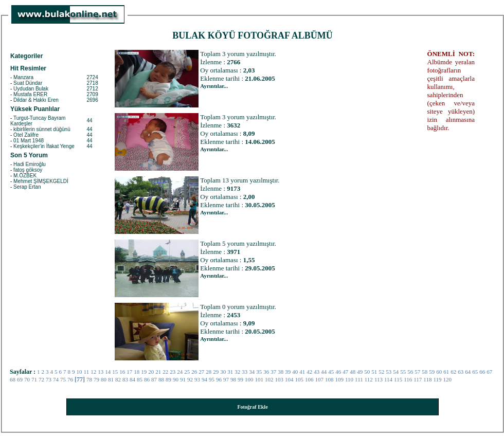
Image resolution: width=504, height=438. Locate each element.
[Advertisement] (364, 204)
